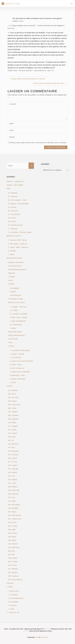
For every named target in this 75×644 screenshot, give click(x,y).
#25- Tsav (11, 476)
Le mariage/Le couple (16, 299)
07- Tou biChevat (14, 214)
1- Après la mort (14, 591)
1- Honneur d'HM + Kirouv (17, 240)
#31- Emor (12, 498)
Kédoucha (12, 273)
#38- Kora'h (12, 522)
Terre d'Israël (13, 339)
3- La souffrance (15, 357)
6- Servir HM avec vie (17, 368)
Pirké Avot (10, 583)
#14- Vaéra (12, 437)
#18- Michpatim (13, 451)
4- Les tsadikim (13, 602)
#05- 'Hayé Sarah (14, 405)
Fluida (37, 637)
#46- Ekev (11, 551)
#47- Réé (11, 555)
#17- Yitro (11, 448)
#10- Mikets (12, 423)
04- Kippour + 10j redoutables (18, 204)
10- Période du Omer (15, 225)
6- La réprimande (16, 325)
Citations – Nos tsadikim (15, 185)
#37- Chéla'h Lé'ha (15, 519)
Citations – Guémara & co (15, 181)
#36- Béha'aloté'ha (15, 515)
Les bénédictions (15, 295)
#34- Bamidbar (13, 508)
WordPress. (44, 637)
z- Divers (10, 587)
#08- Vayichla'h (13, 415)
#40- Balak (12, 530)
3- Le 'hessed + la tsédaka (19, 314)
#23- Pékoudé (13, 469)
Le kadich (13, 292)
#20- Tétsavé (13, 458)
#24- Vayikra (12, 472)
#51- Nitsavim (13, 569)
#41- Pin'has (12, 533)
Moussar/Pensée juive (14, 258)
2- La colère (14, 310)
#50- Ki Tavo (12, 565)
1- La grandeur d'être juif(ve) (20, 350)
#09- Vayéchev (13, 419)
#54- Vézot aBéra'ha (15, 580)
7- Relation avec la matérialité (20, 372)
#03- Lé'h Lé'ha (13, 397)
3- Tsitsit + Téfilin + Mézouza (18, 247)
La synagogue (15, 288)
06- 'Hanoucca (13, 211)
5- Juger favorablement (18, 321)
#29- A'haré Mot (14, 490)
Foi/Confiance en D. (15, 266)
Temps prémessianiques (16, 335)
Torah (10, 342)
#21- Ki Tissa (13, 462)
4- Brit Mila (12, 251)
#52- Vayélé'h (13, 572)
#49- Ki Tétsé (13, 562)
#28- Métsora (13, 487)
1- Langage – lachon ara (18, 307)
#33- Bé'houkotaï (14, 505)
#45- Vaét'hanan (14, 547)
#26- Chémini (13, 480)
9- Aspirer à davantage (17, 379)
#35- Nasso (12, 512)
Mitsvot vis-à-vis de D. (14, 236)
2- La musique (13, 595)
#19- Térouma (13, 455)
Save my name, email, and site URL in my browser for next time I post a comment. (37, 143)
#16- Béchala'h (13, 444)
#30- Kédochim (13, 494)
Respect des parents (15, 332)
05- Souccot (12, 207)
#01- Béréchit (13, 390)
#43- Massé (12, 540)
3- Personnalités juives (16, 598)
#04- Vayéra (12, 401)
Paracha (9, 386)
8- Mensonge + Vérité (17, 375)
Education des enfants (16, 262)
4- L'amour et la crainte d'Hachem (21, 361)
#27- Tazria (12, 483)
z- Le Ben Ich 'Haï (13, 612)
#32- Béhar (12, 501)
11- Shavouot (13, 229)
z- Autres (11, 254)
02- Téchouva (13, 196)
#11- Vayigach (13, 426)
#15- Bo (11, 440)
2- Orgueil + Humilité (17, 354)
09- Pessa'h (12, 221)
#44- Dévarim (13, 544)
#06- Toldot (12, 408)
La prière (11, 284)
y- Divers (11, 346)
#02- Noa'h (12, 394)
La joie (10, 280)
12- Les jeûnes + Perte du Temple (20, 232)
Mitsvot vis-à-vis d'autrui (16, 302)
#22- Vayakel (13, 465)
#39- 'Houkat (13, 526)
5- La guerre (12, 605)
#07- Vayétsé (13, 412)
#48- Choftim (13, 558)
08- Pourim (12, 218)
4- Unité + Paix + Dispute (18, 317)
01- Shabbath (13, 193)
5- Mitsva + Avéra (16, 365)
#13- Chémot (13, 433)
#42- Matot (12, 537)
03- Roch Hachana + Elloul (17, 200)
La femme (11, 277)
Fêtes (8, 189)
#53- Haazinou (13, 576)
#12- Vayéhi (12, 430)
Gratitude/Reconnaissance (17, 270)
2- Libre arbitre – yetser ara (18, 244)
